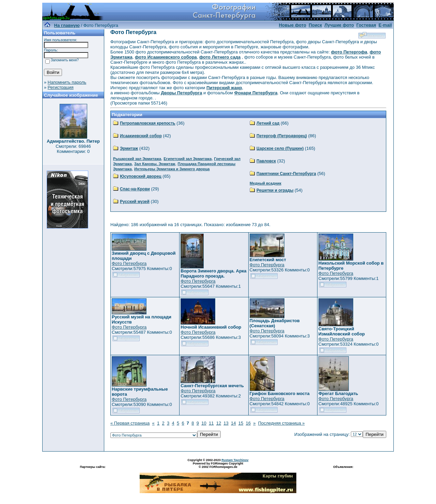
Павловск (266, 161)
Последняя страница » (282, 423)
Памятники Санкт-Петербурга (286, 174)
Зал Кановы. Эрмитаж (155, 164)
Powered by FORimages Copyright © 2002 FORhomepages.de (218, 465)
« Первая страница (130, 423)
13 (226, 423)
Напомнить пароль (67, 82)
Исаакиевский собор (141, 136)
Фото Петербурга (129, 263)
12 (219, 423)
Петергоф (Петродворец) (282, 136)
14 (233, 423)
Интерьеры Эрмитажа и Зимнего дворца (172, 169)
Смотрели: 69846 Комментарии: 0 (73, 149)
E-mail (385, 25)
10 (204, 423)
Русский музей (135, 202)
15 (241, 423)
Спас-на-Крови (135, 189)
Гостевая (366, 25)
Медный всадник (266, 183)
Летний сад (268, 123)
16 (248, 423)
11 (211, 423)
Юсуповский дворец (141, 176)
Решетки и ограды (275, 190)
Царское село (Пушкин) (280, 148)
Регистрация (61, 87)
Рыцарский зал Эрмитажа (137, 159)
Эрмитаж (129, 148)
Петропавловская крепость (148, 123)
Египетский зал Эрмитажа (188, 159)
